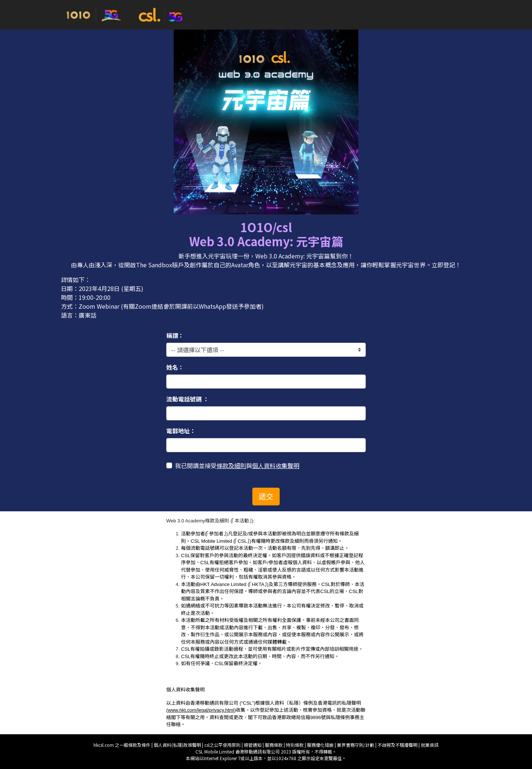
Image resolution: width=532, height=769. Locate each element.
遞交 (266, 496)
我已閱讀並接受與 (237, 465)
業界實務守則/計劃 (356, 745)
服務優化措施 (321, 745)
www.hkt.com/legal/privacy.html (201, 710)
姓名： (175, 367)
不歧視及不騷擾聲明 (398, 745)
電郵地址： (181, 431)
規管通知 (253, 745)
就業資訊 (430, 745)
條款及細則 (231, 465)
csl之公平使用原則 (223, 745)
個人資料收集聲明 (276, 465)
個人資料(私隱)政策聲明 (177, 745)
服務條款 (274, 745)
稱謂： (175, 335)
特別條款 (295, 745)
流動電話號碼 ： (188, 399)
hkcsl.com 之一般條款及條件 (122, 745)
